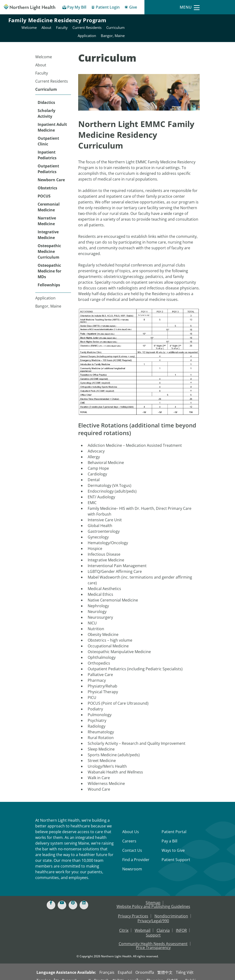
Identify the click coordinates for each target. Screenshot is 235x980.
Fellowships (49, 278)
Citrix (124, 924)
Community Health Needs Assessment (153, 937)
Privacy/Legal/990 (153, 914)
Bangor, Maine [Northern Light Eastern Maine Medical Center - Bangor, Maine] (215, 29)
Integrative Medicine (48, 228)
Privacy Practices (133, 909)
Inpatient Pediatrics (47, 148)
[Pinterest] (73, 898)
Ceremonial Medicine (49, 200)
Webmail (143, 924)
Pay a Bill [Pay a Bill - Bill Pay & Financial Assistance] (169, 834)
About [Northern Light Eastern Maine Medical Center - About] (148, 21)
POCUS (44, 189)
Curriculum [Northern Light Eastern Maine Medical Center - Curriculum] (217, 21)
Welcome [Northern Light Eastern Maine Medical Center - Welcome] (131, 21)
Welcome (44, 50)
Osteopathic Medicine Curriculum (49, 245)
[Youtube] (62, 898)
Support (153, 928)
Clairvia (163, 924)
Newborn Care (51, 173)
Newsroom (132, 862)
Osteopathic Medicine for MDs (49, 264)
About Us (131, 825)
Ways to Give (173, 844)
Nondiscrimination (171, 909)
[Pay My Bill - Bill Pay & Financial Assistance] (74, 8)
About (41, 58)
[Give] (131, 8)
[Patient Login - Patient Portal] (105, 8)
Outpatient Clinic (48, 134)
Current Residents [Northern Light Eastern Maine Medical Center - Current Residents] (189, 21)
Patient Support (176, 853)
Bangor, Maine (48, 299)
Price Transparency (153, 941)
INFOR (181, 924)
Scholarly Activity (46, 107)
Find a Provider (136, 853)
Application (45, 291)
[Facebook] (51, 898)
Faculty (42, 66)
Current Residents (52, 75)
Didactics (46, 96)
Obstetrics (47, 181)
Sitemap (153, 896)
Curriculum (46, 83)
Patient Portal (174, 825)
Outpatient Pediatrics (48, 162)
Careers (129, 834)
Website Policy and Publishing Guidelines (153, 900)
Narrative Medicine (47, 214)
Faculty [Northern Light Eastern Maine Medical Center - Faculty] (164, 21)
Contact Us (132, 844)
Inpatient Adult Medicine (52, 121)
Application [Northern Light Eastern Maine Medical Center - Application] (189, 29)
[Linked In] (84, 898)
